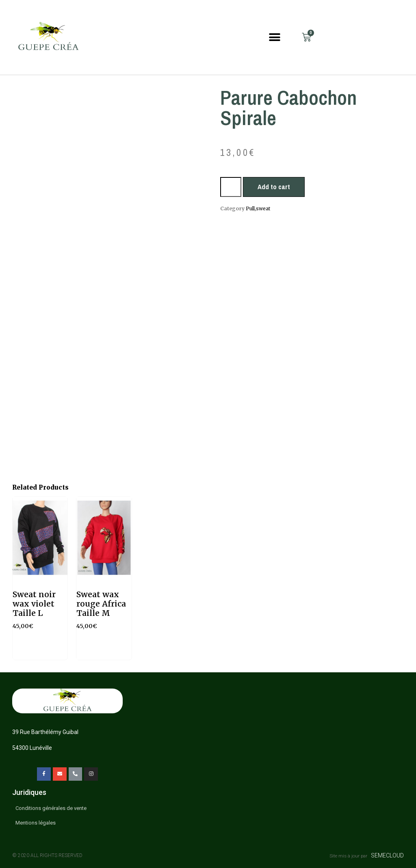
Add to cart (274, 187)
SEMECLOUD (387, 855)
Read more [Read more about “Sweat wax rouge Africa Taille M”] (103, 650)
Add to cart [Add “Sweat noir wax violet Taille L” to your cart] (38, 650)
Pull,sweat (258, 208)
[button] (275, 37)
